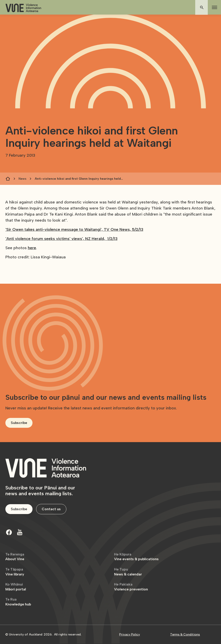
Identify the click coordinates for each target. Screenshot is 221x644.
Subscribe (19, 423)
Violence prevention (131, 587)
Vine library (15, 572)
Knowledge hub (18, 602)
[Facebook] (9, 532)
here (32, 248)
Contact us (51, 509)
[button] (214, 7)
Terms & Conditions (185, 634)
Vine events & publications (136, 557)
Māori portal (16, 587)
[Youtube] (20, 532)
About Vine (15, 557)
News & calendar (128, 572)
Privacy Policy (130, 634)
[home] (23, 8)
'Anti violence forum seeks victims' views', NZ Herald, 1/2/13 (61, 239)
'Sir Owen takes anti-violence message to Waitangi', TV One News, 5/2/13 (74, 229)
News (23, 179)
